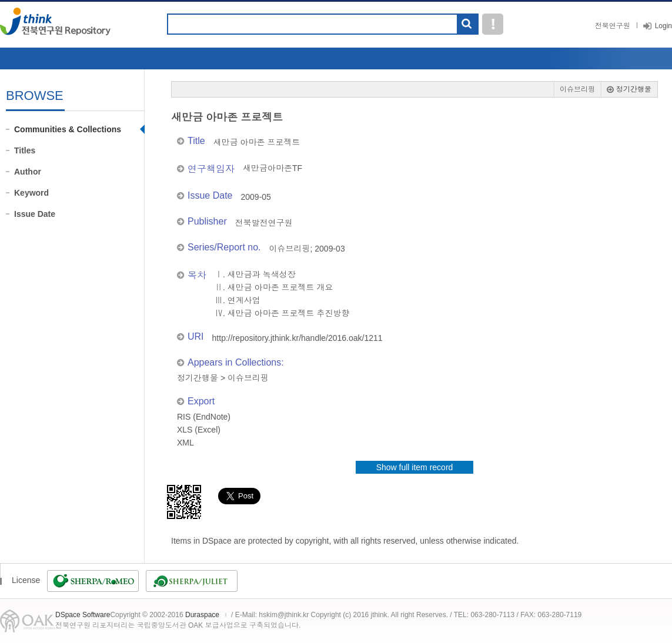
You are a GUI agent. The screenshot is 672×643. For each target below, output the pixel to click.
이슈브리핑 (577, 89)
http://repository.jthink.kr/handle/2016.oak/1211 (297, 338)
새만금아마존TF (273, 168)
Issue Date (35, 214)
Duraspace (202, 615)
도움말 (493, 24)
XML (185, 443)
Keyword (31, 193)
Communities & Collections (68, 129)
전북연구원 (613, 26)
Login (663, 26)
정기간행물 (634, 89)
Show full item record (415, 467)
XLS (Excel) (199, 430)
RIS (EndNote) (204, 417)
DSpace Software (83, 615)
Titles (25, 150)
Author (28, 172)
